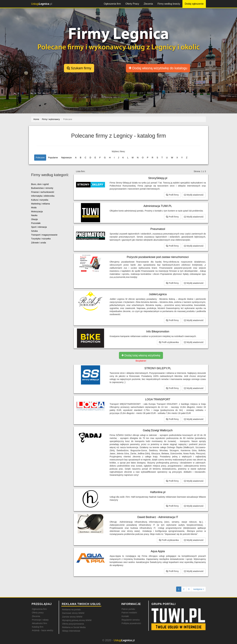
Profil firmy (172, 195)
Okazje (34, 219)
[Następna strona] (199, 589)
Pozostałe (36, 223)
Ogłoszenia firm (112, 4)
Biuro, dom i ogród (40, 184)
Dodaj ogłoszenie (194, 4)
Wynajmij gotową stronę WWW (77, 620)
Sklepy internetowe (71, 631)
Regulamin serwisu (131, 620)
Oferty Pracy (132, 4)
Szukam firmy (79, 68)
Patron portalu (128, 609)
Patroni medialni (129, 613)
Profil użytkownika (169, 342)
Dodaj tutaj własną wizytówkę (141, 355)
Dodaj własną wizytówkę (158, 68)
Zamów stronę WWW (72, 617)
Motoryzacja (37, 211)
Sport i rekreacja (39, 227)
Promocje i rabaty (40, 620)
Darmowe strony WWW (73, 613)
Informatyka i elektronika (43, 196)
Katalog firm (38, 627)
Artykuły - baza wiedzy (43, 630)
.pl (42, 4)
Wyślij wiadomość (194, 195)
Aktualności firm (39, 623)
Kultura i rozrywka (40, 200)
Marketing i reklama (40, 204)
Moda (34, 208)
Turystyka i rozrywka (41, 239)
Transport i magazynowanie (44, 235)
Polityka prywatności (131, 623)
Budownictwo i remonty (42, 188)
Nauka (34, 215)
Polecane (40, 158)
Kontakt (125, 616)
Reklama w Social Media (74, 627)
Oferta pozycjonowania (73, 624)
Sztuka (34, 231)
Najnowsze (66, 158)
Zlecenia (148, 4)
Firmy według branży (169, 4)
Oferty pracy (38, 613)
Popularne (53, 158)
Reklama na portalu (71, 610)
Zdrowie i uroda (39, 243)
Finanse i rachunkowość (43, 192)
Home (36, 119)
